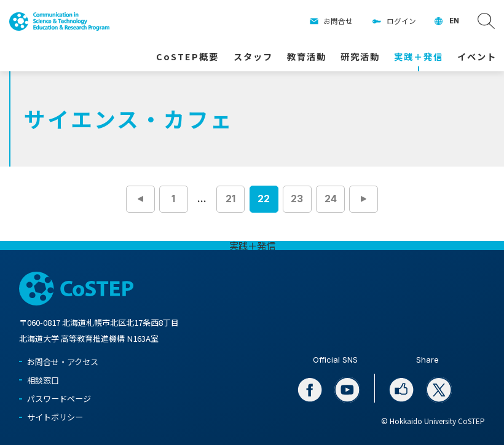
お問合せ (338, 21)
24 (331, 199)
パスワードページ (59, 399)
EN (454, 21)
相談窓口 (43, 380)
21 (230, 199)
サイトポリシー (55, 417)
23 (297, 199)
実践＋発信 (252, 246)
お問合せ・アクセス (63, 362)
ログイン (401, 21)
